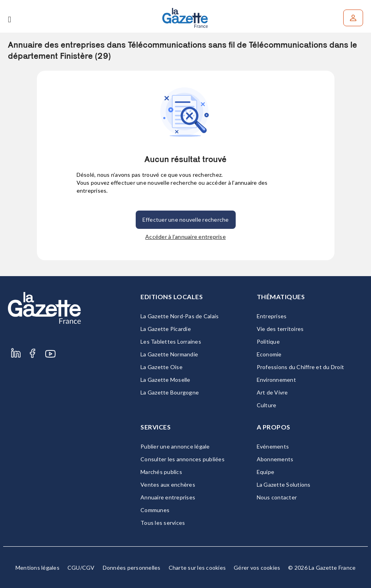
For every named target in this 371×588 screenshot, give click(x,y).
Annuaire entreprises (168, 497)
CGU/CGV (81, 568)
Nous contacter (277, 497)
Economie (269, 354)
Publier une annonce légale (175, 446)
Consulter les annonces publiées (183, 459)
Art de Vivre (272, 392)
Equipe (266, 472)
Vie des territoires (280, 329)
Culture (267, 405)
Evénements (273, 446)
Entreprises (272, 316)
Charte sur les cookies (197, 568)
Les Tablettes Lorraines (171, 341)
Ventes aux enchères (168, 485)
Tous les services (163, 523)
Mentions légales (37, 568)
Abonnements (275, 459)
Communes (155, 510)
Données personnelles (132, 568)
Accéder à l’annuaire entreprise (185, 237)
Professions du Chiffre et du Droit (301, 367)
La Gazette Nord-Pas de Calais (180, 316)
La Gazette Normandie (169, 354)
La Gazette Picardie (166, 329)
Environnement (276, 380)
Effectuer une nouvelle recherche (186, 220)
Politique (268, 341)
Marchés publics (161, 472)
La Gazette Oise (161, 367)
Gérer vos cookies (257, 568)
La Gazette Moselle (165, 380)
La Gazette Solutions (284, 485)
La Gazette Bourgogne (170, 392)
